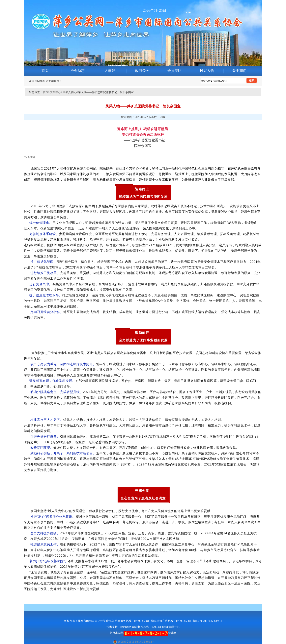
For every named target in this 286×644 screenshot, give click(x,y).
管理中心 (174, 627)
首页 (45, 71)
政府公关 (142, 71)
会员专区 (175, 71)
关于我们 (239, 71)
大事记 (110, 71)
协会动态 (77, 71)
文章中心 (55, 92)
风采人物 (207, 71)
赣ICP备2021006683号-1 (207, 621)
